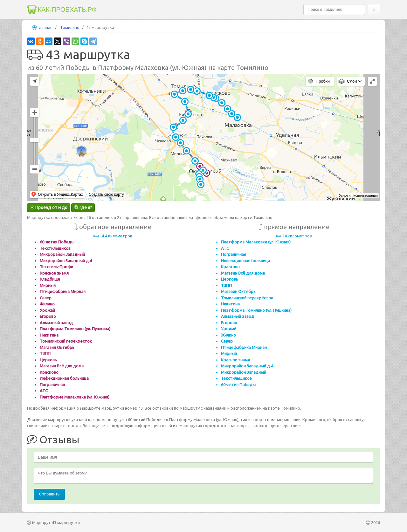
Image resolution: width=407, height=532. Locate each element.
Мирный (48, 285)
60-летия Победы (57, 242)
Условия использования (358, 195)
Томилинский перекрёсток (66, 341)
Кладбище (50, 279)
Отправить (49, 494)
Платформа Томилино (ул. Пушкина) (75, 329)
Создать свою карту (106, 194)
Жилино (47, 304)
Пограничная (52, 385)
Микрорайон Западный (62, 254)
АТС (44, 391)
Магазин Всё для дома (62, 366)
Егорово (48, 316)
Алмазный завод (56, 323)
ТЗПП (45, 353)
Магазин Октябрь (57, 347)
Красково (49, 372)
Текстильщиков (55, 248)
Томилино (70, 27)
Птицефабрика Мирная (63, 291)
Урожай (47, 310)
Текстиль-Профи (56, 267)
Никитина (49, 335)
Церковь (48, 360)
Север (46, 298)
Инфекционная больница (64, 378)
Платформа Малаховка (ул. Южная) (75, 397)
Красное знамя (54, 273)
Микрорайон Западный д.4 (66, 261)
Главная (45, 27)
